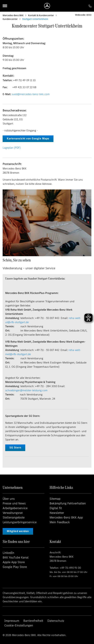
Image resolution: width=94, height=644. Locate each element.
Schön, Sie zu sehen (17, 260)
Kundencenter (10, 19)
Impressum (12, 621)
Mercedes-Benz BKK (13, 15)
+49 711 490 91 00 (70, 568)
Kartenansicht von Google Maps (28, 138)
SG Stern (15, 447)
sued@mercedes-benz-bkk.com (31, 94)
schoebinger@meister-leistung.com (26, 390)
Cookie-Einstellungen (19, 625)
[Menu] (5, 6)
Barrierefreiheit (33, 621)
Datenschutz (56, 621)
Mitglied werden (18, 531)
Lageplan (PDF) (12, 148)
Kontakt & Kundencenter (41, 15)
